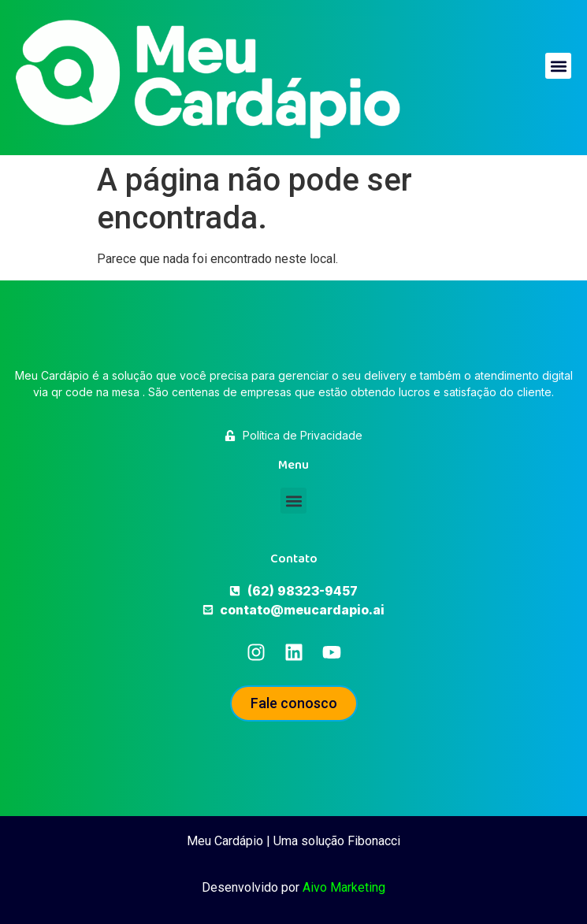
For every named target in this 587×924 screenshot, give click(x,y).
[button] (558, 66)
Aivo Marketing (344, 887)
